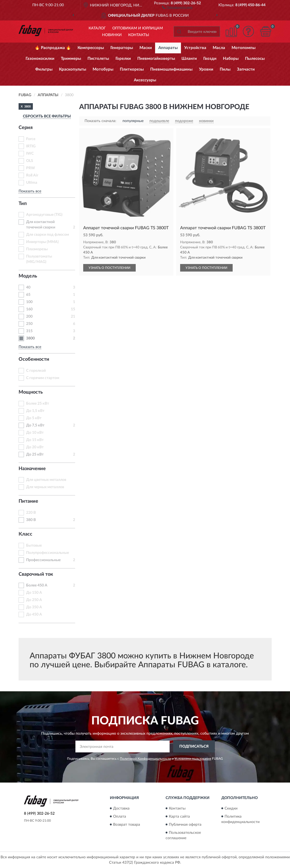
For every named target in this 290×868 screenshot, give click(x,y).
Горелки (123, 59)
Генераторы (122, 48)
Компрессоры (91, 48)
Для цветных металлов (46, 480)
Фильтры (44, 69)
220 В (31, 513)
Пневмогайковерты (156, 59)
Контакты (139, 35)
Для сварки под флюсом (48, 235)
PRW (31, 168)
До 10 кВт (35, 433)
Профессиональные (43, 560)
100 (29, 302)
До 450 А (34, 614)
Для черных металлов (45, 487)
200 (29, 317)
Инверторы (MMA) (42, 242)
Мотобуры (103, 69)
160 (29, 309)
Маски (146, 48)
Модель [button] (28, 276)
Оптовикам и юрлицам (138, 28)
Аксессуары (145, 80)
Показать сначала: (100, 121)
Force (31, 139)
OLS (30, 161)
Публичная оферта (185, 825)
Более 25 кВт (38, 404)
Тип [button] (23, 204)
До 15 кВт (35, 440)
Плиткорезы (132, 69)
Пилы (225, 69)
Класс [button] (25, 534)
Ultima (32, 183)
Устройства (195, 48)
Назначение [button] (32, 469)
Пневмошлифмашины (171, 69)
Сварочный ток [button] (36, 574)
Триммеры (71, 59)
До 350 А (34, 607)
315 (29, 331)
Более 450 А (37, 585)
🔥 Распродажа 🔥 (53, 48)
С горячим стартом (43, 378)
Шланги (189, 59)
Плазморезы (37, 249)
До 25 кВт (35, 454)
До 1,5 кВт (35, 411)
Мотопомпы (244, 48)
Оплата (120, 817)
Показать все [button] (30, 191)
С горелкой (36, 371)
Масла (219, 48)
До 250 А (34, 600)
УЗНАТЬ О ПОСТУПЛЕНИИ (109, 268)
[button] (177, 7)
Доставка (121, 808)
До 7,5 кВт (35, 425)
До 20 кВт (35, 447)
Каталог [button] (97, 28)
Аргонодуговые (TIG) (44, 215)
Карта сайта (179, 817)
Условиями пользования (193, 759)
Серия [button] (26, 128)
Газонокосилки (40, 59)
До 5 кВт (34, 418)
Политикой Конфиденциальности (145, 759)
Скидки (231, 808)
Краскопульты (73, 69)
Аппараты (168, 48)
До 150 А (34, 593)
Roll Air (32, 175)
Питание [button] (28, 501)
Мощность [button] (31, 392)
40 (28, 287)
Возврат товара (127, 825)
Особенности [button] (34, 359)
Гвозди (210, 59)
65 (28, 295)
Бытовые (34, 546)
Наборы (231, 59)
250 (29, 324)
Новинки (112, 35)
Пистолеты (98, 59)
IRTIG (31, 146)
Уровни (206, 69)
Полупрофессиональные (48, 553)
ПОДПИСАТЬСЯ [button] (194, 747)
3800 (30, 338)
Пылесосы (255, 59)
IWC (30, 154)
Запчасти (246, 69)
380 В (31, 520)
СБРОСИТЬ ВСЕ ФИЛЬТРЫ (47, 116)
